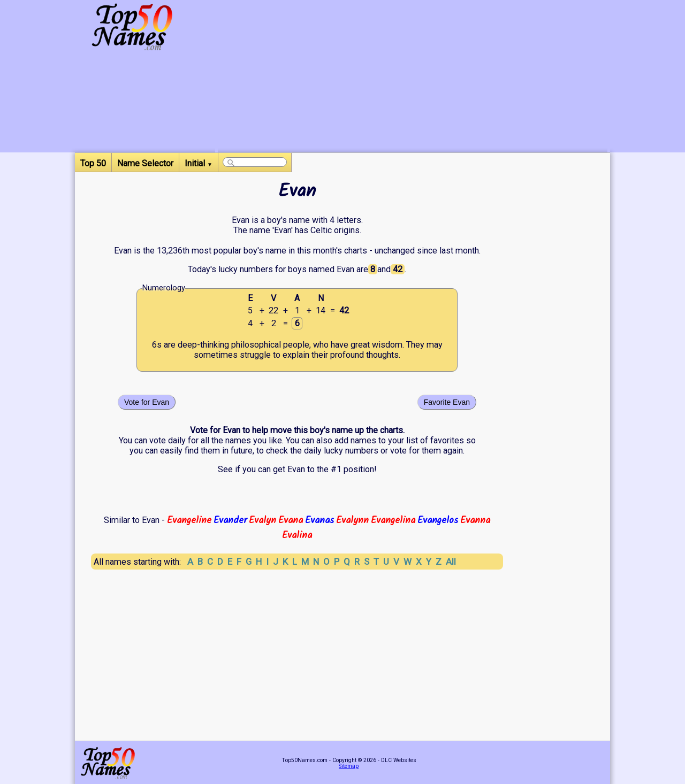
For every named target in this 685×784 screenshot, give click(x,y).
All (451, 562)
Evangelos (438, 520)
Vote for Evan (147, 402)
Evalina (297, 535)
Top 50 (93, 163)
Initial (199, 163)
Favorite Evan (447, 402)
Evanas (319, 520)
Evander (230, 520)
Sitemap (349, 766)
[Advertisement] (413, 78)
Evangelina (393, 520)
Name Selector (145, 163)
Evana (291, 520)
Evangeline (189, 520)
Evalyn (262, 520)
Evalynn (352, 520)
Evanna (475, 520)
